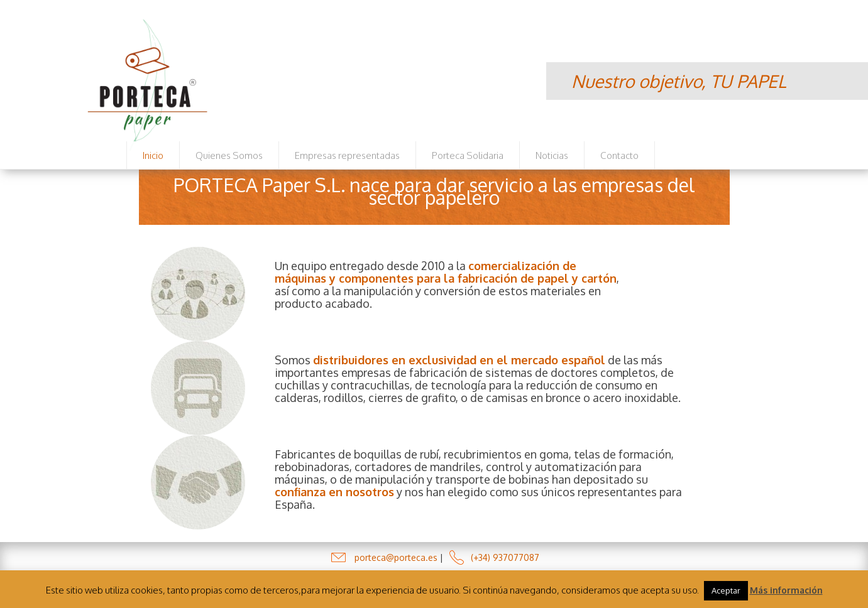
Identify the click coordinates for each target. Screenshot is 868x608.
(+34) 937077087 (505, 557)
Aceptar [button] (726, 590)
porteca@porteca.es (396, 557)
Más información (786, 590)
